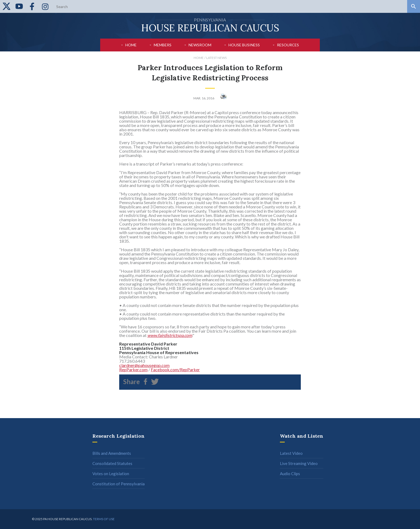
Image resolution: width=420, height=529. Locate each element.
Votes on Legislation (111, 474)
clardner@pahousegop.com (144, 365)
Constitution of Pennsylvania (119, 484)
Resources (288, 45)
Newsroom (200, 45)
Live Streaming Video (299, 463)
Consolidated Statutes (112, 463)
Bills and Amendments (112, 453)
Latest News (216, 58)
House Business (244, 45)
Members (163, 45)
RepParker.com (133, 369)
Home (131, 45)
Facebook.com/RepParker (175, 369)
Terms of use (104, 519)
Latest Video (291, 453)
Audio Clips (290, 474)
